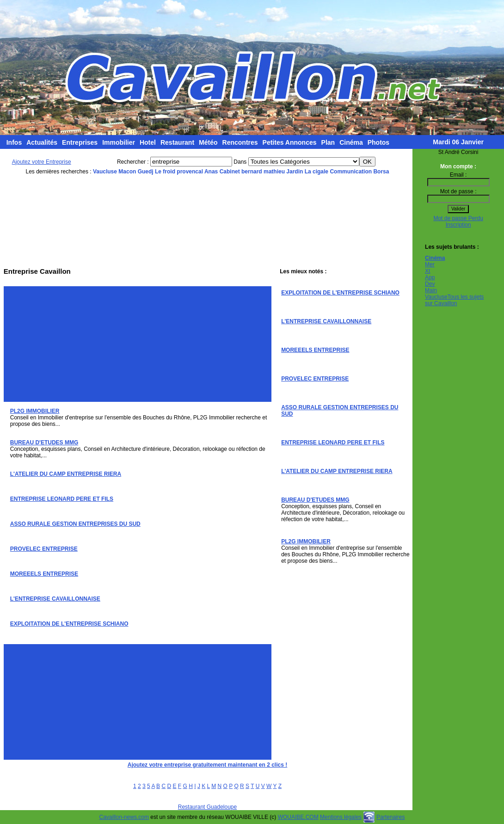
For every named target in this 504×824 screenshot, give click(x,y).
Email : (458, 175)
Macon (127, 172)
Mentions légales (341, 817)
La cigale (317, 172)
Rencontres (240, 142)
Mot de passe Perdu (458, 218)
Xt (427, 271)
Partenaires (390, 817)
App (430, 277)
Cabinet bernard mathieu (252, 172)
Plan (328, 142)
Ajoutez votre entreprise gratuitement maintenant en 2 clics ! (207, 765)
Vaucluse (105, 172)
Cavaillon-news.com (124, 817)
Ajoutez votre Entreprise (42, 162)
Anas (211, 172)
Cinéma (351, 142)
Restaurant (177, 142)
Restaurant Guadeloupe (207, 807)
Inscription (458, 225)
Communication (351, 172)
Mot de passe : (458, 191)
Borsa (381, 172)
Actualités (42, 142)
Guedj (146, 172)
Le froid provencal (179, 172)
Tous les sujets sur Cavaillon (454, 300)
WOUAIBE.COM (298, 817)
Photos (378, 142)
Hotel (148, 142)
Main (431, 290)
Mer (430, 264)
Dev (430, 284)
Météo (208, 142)
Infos (14, 142)
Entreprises (80, 142)
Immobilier (119, 142)
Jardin (295, 172)
